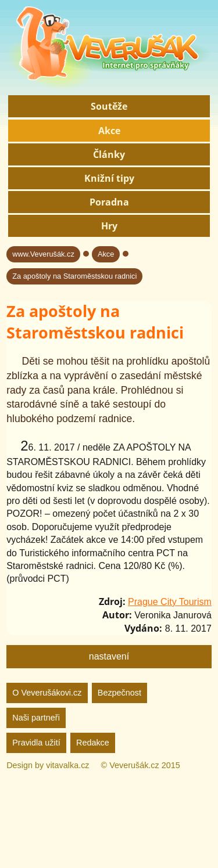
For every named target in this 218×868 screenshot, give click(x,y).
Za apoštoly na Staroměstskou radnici (74, 276)
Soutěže (109, 106)
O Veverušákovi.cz (47, 693)
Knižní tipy (109, 178)
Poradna (109, 202)
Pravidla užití (36, 743)
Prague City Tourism (170, 602)
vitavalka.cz (67, 765)
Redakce (93, 743)
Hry (109, 226)
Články (109, 154)
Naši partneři (36, 718)
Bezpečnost (119, 693)
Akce (109, 131)
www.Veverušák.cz (43, 254)
